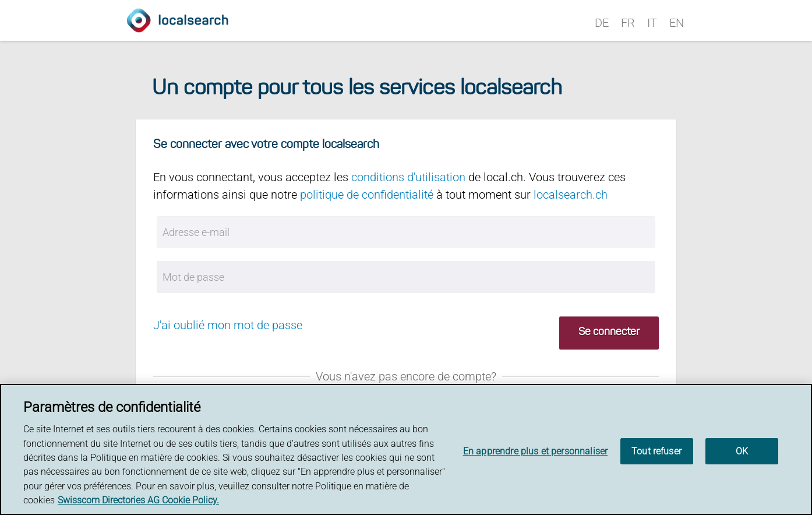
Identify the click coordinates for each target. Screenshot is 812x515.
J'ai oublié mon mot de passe (228, 325)
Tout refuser (656, 451)
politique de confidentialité (367, 195)
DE (602, 23)
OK (742, 451)
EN (677, 23)
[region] (406, 449)
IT (652, 23)
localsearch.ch (571, 195)
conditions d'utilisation (408, 177)
